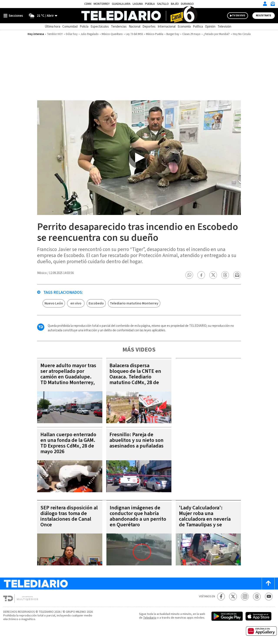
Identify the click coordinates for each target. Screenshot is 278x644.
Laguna (138, 4)
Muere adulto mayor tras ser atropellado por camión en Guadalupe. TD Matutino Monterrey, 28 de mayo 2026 (68, 377)
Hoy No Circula (242, 34)
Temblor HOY (55, 34)
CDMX (88, 4)
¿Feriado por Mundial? (217, 34)
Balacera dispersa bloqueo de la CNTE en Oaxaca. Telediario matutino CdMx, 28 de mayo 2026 (135, 377)
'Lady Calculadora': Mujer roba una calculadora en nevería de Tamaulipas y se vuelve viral (205, 519)
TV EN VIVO (239, 16)
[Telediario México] (139, 16)
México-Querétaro (112, 34)
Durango (187, 4)
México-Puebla (155, 34)
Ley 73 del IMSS (134, 34)
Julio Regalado (90, 34)
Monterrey (102, 4)
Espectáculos (100, 27)
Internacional (167, 27)
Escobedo (96, 303)
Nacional (135, 27)
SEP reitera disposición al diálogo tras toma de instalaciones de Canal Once (69, 516)
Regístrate (264, 16)
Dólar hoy (72, 34)
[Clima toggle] (42, 16)
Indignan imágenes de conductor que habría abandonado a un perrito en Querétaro (138, 516)
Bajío (175, 4)
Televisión (224, 27)
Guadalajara (121, 4)
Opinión (210, 27)
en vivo (76, 303)
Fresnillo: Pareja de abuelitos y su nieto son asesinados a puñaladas (137, 440)
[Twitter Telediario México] (233, 597)
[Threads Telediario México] (257, 597)
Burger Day (173, 34)
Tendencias (119, 27)
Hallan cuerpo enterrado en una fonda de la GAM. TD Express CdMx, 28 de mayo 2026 (68, 443)
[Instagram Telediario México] (245, 597)
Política (198, 27)
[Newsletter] (273, 5)
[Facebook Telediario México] (221, 597)
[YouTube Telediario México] (269, 597)
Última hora (52, 27)
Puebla (150, 4)
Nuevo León (54, 303)
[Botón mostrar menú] (14, 16)
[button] (189, 275)
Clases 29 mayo (191, 34)
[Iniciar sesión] (265, 4)
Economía (184, 27)
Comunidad (70, 27)
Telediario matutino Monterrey (134, 303)
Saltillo (163, 4)
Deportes (149, 27)
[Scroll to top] (268, 584)
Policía (84, 27)
